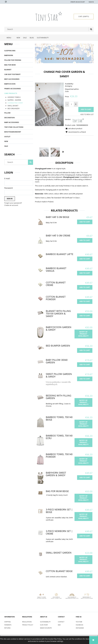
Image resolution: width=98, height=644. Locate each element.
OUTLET (7, 137)
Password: (9, 188)
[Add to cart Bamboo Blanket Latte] (85, 259)
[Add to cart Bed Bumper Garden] (85, 350)
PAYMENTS (8, 625)
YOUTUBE (79, 622)
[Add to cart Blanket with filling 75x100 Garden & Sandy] (85, 316)
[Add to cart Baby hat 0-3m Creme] (85, 240)
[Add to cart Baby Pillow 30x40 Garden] (85, 365)
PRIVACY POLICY (28, 625)
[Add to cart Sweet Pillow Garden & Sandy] (85, 379)
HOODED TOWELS (14, 97)
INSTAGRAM (80, 628)
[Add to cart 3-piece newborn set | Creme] (85, 536)
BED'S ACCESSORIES (12, 79)
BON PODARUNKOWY (13, 132)
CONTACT (61, 622)
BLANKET (8, 70)
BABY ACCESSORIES (12, 122)
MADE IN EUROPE (46, 628)
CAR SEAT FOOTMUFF (12, 74)
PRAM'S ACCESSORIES (13, 89)
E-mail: (7, 178)
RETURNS (7, 628)
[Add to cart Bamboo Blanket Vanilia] (85, 273)
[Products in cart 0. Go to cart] (84, 17)
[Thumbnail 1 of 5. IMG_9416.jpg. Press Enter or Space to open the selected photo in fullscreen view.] (44, 152)
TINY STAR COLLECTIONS (14, 127)
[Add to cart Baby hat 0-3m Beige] (85, 222)
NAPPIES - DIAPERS (14, 100)
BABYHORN (9, 55)
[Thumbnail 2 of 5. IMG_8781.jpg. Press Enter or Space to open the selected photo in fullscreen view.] (55, 152)
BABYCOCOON (10, 84)
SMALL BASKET (13, 106)
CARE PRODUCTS (11, 93)
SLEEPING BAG (10, 51)
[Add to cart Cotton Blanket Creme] (85, 287)
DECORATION (10, 118)
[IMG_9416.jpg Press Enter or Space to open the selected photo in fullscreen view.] (49, 104)
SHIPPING (8, 622)
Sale (6, 146)
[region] (64, 53)
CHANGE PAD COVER (15, 103)
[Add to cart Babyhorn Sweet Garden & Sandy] (85, 478)
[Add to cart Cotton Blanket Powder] (85, 301)
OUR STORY (44, 625)
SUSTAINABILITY (45, 622)
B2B (59, 625)
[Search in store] (47, 29)
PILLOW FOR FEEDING (13, 60)
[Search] (91, 29)
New (6, 141)
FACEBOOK (79, 625)
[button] (63, 152)
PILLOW (7, 113)
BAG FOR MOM (10, 65)
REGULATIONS (27, 622)
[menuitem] (10, 38)
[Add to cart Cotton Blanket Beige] (85, 576)
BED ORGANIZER (13, 109)
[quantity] (71, 104)
